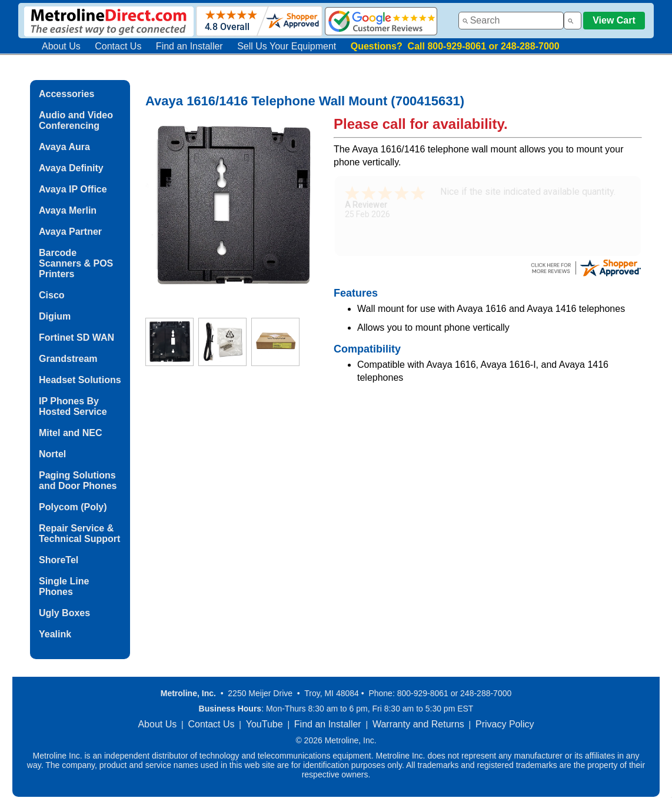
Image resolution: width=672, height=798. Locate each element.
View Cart (614, 20)
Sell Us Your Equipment (287, 46)
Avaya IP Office (73, 189)
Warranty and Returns (418, 724)
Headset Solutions (80, 380)
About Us (61, 46)
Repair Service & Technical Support (79, 533)
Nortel (52, 454)
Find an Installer (189, 46)
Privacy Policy (505, 724)
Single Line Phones (64, 586)
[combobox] (511, 21)
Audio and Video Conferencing (76, 120)
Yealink (55, 634)
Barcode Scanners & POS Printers (76, 263)
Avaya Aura (64, 147)
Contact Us (118, 46)
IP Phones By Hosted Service (73, 406)
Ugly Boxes (64, 613)
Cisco (52, 295)
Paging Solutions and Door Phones (78, 481)
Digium (55, 316)
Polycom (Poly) (73, 507)
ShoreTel (59, 560)
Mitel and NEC (71, 433)
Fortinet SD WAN (76, 338)
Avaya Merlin (68, 210)
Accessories (66, 94)
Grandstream (68, 359)
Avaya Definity (71, 168)
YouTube (265, 724)
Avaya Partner (70, 232)
